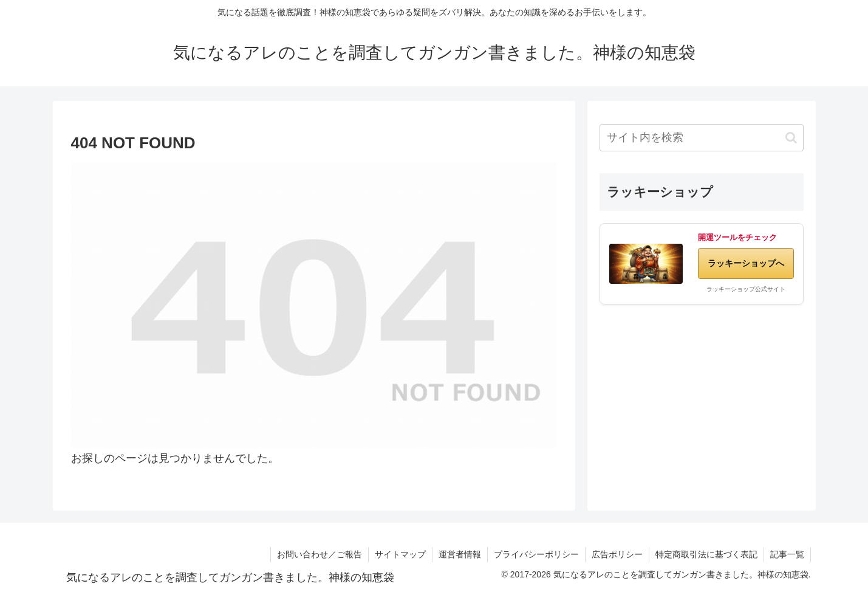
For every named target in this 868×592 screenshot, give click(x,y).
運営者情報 (460, 554)
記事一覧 (787, 554)
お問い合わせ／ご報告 (320, 554)
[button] (791, 138)
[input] (702, 138)
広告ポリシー (617, 554)
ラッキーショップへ (746, 263)
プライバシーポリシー (536, 554)
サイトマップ (400, 554)
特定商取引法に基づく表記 (706, 554)
